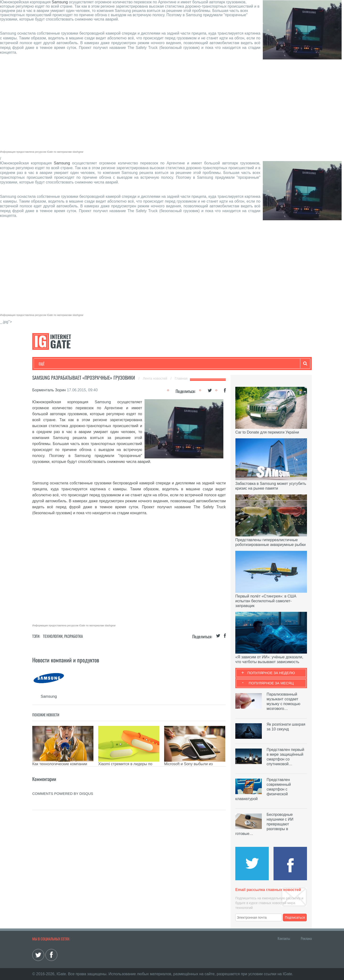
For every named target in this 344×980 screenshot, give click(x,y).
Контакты (284, 938)
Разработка (74, 636)
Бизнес (98, 364)
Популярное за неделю (271, 673)
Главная (181, 378)
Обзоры (161, 364)
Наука (117, 364)
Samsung (60, 2)
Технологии (48, 364)
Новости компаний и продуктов (66, 660)
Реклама (306, 938)
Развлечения (73, 364)
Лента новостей (156, 378)
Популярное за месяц (271, 683)
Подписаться (295, 917)
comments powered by (63, 794)
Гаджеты (183, 364)
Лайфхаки (139, 364)
